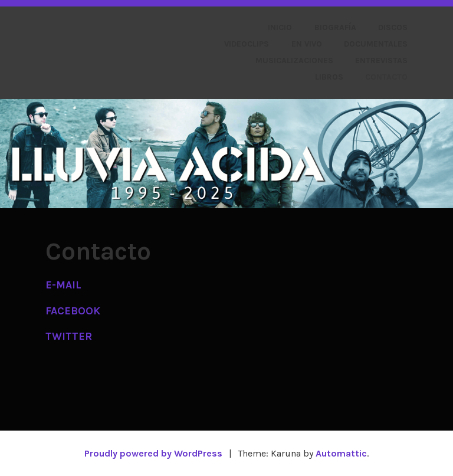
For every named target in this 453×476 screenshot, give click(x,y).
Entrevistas (381, 60)
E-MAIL (63, 285)
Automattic (341, 453)
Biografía (335, 27)
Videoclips (247, 44)
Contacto (386, 77)
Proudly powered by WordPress (153, 453)
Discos (393, 27)
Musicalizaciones (294, 60)
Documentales (376, 44)
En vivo (307, 44)
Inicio (280, 27)
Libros (329, 77)
